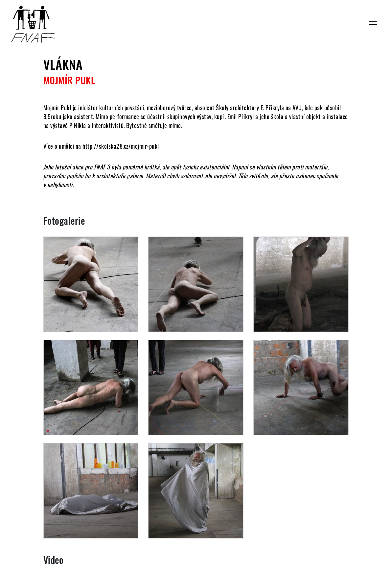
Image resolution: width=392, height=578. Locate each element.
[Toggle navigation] (373, 24)
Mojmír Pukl (69, 80)
